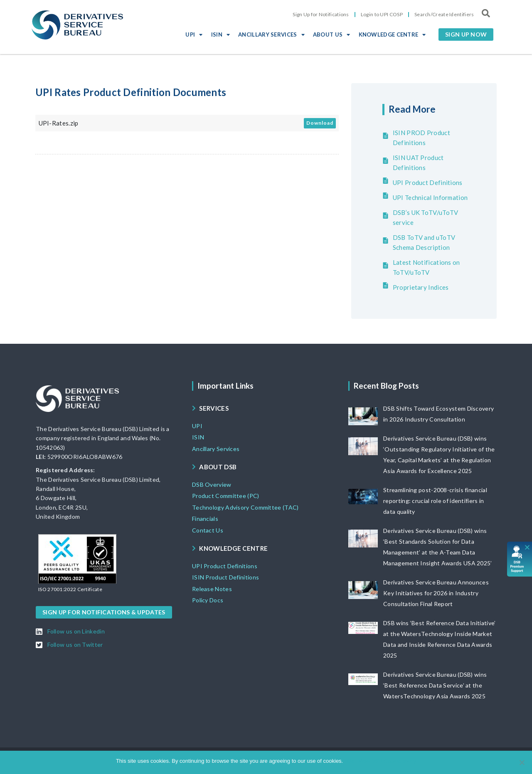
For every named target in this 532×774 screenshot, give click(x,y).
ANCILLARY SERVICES (271, 35)
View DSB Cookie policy (387, 761)
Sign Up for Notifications (321, 14)
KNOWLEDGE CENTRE (392, 35)
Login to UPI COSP (382, 14)
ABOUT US (332, 35)
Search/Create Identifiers (444, 14)
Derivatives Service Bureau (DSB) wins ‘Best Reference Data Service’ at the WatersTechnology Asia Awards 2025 (435, 685)
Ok (351, 761)
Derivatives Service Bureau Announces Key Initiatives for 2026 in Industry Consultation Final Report (436, 593)
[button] (466, 35)
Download (320, 123)
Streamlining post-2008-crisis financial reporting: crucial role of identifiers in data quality (435, 501)
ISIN (221, 35)
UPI (194, 35)
